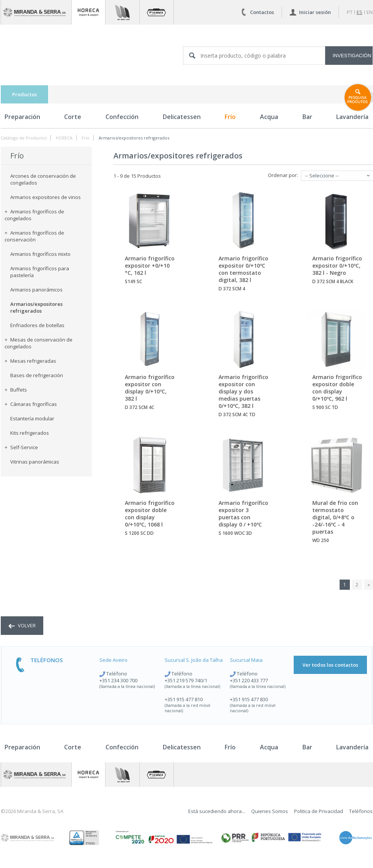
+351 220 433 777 (249, 680)
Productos (24, 94)
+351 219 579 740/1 (186, 680)
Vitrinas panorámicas (35, 462)
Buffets (16, 390)
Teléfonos (361, 811)
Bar (307, 117)
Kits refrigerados (30, 433)
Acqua (269, 117)
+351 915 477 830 (249, 699)
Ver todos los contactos (330, 665)
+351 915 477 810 (184, 699)
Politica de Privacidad (319, 811)
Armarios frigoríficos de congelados (34, 215)
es (360, 12)
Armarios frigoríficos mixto (40, 254)
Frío (230, 117)
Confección (122, 117)
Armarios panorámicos (36, 290)
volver (22, 625)
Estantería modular (32, 418)
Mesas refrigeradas (30, 361)
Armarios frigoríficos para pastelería (40, 272)
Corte (73, 117)
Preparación (22, 117)
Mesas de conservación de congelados (39, 343)
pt (350, 12)
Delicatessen (182, 117)
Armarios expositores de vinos (46, 197)
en (370, 12)
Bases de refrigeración (37, 375)
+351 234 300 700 (118, 680)
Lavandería (352, 747)
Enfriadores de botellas (37, 325)
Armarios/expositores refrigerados (134, 138)
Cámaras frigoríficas (31, 404)
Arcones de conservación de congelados (43, 179)
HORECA (64, 138)
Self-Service (21, 447)
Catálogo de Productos (24, 138)
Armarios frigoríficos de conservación (34, 236)
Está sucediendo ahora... (217, 811)
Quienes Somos (270, 811)
